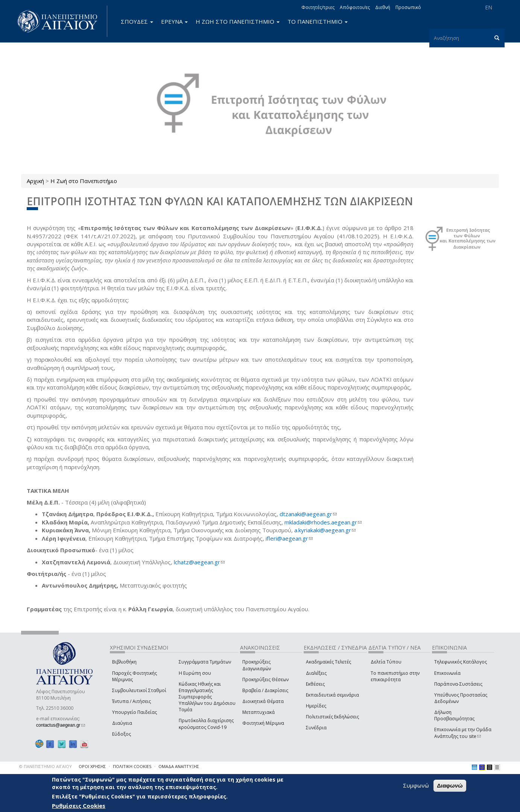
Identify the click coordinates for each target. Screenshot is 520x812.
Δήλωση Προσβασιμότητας (454, 715)
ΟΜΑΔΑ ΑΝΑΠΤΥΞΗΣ (179, 766)
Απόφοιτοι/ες (355, 7)
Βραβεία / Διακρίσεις (265, 690)
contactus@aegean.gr (61, 725)
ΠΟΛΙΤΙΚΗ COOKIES (132, 766)
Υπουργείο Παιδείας (135, 712)
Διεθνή (383, 7)
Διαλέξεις (316, 673)
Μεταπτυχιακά (258, 712)
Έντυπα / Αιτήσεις (132, 701)
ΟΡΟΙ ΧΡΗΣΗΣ (92, 766)
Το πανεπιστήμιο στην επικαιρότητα (395, 676)
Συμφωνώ (416, 785)
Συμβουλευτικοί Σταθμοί (139, 690)
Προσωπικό (408, 7)
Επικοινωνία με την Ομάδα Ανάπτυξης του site (463, 733)
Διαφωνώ (450, 785)
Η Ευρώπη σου (195, 673)
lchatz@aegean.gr (199, 562)
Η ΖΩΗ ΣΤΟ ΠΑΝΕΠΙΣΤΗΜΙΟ (238, 21)
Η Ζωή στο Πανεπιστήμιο (84, 181)
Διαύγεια (122, 723)
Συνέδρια (316, 728)
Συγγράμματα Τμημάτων (205, 662)
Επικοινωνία (447, 673)
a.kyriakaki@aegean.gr (325, 530)
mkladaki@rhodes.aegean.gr (323, 522)
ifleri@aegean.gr (289, 538)
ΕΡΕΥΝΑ (174, 21)
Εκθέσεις (315, 684)
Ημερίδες (316, 706)
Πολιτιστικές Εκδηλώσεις (332, 717)
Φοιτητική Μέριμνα (263, 723)
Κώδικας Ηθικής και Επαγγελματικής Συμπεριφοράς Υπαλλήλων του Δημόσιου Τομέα (207, 697)
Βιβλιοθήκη (124, 662)
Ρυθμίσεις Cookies (79, 806)
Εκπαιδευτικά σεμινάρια (332, 695)
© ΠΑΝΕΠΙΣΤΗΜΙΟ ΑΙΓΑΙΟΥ (46, 766)
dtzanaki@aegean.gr (308, 514)
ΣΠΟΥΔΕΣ (137, 21)
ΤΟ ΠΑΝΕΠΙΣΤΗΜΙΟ (318, 21)
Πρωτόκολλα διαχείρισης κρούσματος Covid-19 (206, 724)
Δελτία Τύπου (386, 662)
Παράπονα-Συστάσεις (458, 684)
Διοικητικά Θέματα (263, 701)
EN (489, 7)
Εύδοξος (122, 734)
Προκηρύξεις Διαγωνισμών (257, 665)
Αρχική (35, 181)
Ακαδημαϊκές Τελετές (328, 662)
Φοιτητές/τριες (318, 7)
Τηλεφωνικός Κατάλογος (461, 662)
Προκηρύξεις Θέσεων (265, 679)
